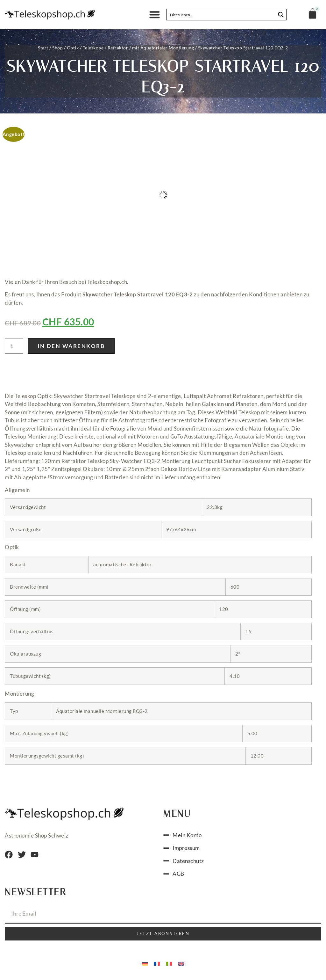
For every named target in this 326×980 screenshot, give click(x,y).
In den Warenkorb (71, 346)
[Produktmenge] (14, 346)
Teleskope (93, 48)
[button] (155, 15)
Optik (73, 48)
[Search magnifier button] (281, 15)
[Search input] (221, 15)
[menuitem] (145, 963)
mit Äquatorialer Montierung (163, 48)
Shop (57, 48)
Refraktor (118, 48)
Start (43, 48)
